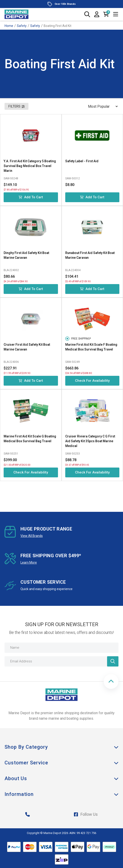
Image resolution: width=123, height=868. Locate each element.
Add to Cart (31, 197)
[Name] (61, 648)
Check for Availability (92, 381)
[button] (111, 681)
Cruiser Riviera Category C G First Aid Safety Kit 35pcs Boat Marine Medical (90, 441)
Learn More (29, 562)
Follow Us (86, 814)
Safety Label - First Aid (82, 161)
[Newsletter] (113, 661)
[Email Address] (61, 661)
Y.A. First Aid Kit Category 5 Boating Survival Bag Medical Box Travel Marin (30, 166)
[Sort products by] (101, 106)
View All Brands (32, 536)
